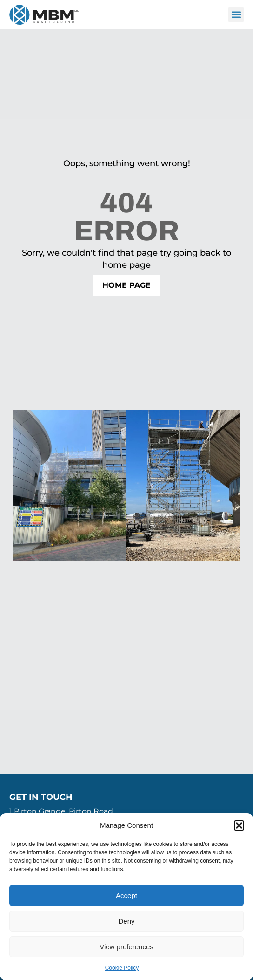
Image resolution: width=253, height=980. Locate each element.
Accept (126, 896)
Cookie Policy (122, 968)
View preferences (126, 947)
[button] (239, 825)
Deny (126, 921)
